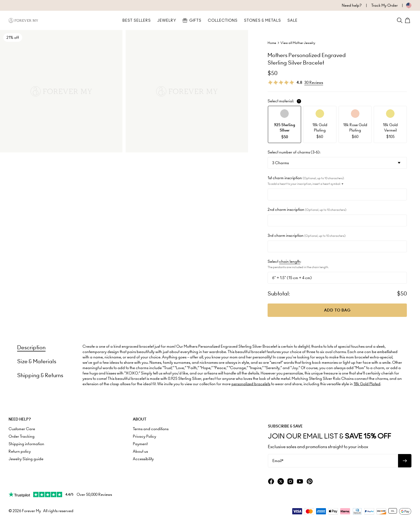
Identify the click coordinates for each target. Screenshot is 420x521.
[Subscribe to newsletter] (405, 461)
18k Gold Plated (367, 384)
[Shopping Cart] (408, 20)
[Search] (400, 20)
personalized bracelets (251, 384)
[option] (284, 124)
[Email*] (333, 461)
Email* (278, 461)
